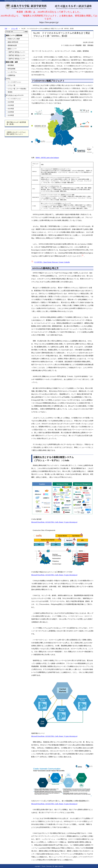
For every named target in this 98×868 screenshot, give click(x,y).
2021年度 (10, 109)
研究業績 (10, 65)
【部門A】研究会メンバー (16, 52)
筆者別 (9, 92)
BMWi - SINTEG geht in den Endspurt (47, 158)
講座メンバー (12, 49)
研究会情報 (11, 69)
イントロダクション (14, 82)
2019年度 (10, 115)
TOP (6, 29)
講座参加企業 (12, 45)
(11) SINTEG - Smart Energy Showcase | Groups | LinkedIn (52, 262)
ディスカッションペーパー (15, 95)
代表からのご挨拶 (13, 39)
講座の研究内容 (12, 42)
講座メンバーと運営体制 (14, 35)
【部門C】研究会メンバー (16, 59)
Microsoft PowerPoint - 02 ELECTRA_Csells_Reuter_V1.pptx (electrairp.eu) (54, 522)
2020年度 (10, 112)
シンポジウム (12, 72)
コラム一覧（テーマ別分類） (17, 89)
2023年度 (10, 102)
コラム (8, 79)
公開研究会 (11, 75)
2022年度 (10, 105)
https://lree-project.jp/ (49, 22)
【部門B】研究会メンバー (16, 55)
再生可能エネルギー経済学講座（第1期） (16, 123)
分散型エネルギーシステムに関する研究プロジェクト (16, 133)
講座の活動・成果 (12, 62)
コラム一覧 (14, 29)
